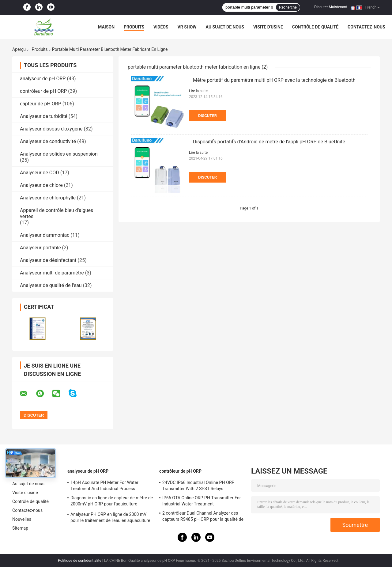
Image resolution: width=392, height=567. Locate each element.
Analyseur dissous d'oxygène (51, 129)
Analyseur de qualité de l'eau (51, 285)
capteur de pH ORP (41, 104)
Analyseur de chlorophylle (48, 198)
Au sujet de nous (225, 27)
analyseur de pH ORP (43, 79)
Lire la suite (198, 91)
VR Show (187, 27)
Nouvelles (22, 519)
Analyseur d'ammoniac (45, 235)
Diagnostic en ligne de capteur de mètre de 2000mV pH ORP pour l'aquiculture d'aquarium (112, 502)
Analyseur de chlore (41, 185)
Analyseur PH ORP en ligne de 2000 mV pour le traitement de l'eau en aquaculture (110, 517)
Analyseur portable (40, 248)
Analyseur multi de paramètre (52, 273)
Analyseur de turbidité (44, 116)
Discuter (207, 116)
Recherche (288, 7)
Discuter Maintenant (331, 7)
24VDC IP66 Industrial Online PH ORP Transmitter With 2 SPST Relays (198, 486)
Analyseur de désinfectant (48, 260)
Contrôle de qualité (315, 27)
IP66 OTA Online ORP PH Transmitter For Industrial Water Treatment (202, 501)
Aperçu (19, 49)
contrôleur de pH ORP (43, 91)
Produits (134, 27)
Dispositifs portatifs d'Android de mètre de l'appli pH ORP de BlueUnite (269, 142)
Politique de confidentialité (80, 561)
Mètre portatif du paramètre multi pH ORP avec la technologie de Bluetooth (274, 80)
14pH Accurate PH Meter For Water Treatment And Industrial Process (104, 486)
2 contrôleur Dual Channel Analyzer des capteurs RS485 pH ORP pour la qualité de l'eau (203, 517)
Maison (106, 27)
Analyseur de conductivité (48, 141)
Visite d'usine (268, 27)
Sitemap (20, 528)
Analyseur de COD (40, 173)
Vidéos (161, 27)
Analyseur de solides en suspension (59, 154)
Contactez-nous (366, 27)
